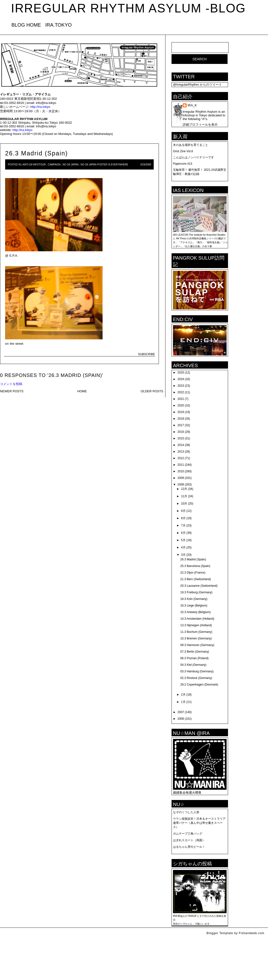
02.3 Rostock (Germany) (196, 678)
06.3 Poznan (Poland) (194, 658)
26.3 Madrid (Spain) (37, 153)
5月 (183, 540)
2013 (181, 452)
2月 (183, 695)
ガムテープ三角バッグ (188, 834)
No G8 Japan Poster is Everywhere (104, 165)
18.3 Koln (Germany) (194, 599)
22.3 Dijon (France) (193, 573)
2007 (181, 712)
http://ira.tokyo (40, 107)
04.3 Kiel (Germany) (193, 665)
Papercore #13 (183, 164)
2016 (181, 432)
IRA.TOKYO (59, 25)
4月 (183, 547)
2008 (181, 485)
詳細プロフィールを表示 (200, 125)
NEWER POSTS (12, 391)
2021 (181, 399)
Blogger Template (220, 933)
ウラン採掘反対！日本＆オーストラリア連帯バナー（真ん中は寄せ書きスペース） (199, 823)
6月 (183, 533)
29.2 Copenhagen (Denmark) (199, 685)
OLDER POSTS (152, 391)
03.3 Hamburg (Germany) (197, 671)
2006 (181, 719)
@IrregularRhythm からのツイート (197, 85)
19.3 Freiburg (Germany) (196, 592)
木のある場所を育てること (191, 145)
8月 (183, 518)
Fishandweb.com (252, 933)
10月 (184, 504)
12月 (184, 489)
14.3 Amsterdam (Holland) (197, 619)
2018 (181, 419)
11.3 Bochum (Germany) (196, 632)
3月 (183, 555)
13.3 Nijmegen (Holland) (196, 625)
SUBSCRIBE (147, 354)
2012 (181, 458)
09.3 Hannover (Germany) (197, 645)
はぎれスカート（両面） (189, 840)
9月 (183, 511)
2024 (181, 379)
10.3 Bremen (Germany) (196, 638)
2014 (181, 445)
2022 (181, 392)
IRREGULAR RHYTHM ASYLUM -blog (128, 8)
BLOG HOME (26, 25)
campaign (54, 165)
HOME (82, 391)
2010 (181, 471)
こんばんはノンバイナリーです (193, 157)
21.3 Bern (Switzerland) (196, 579)
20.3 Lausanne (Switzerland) (199, 586)
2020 (181, 405)
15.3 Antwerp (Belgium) (196, 612)
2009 (181, 478)
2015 (181, 438)
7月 (183, 525)
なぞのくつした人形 (186, 812)
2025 (181, 373)
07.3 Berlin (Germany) (195, 652)
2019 (181, 412)
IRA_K (192, 105)
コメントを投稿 (11, 384)
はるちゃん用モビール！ (189, 847)
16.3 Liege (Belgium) (194, 606)
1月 (183, 702)
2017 (181, 425)
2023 (181, 386)
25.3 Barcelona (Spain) (195, 566)
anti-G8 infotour (34, 165)
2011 (181, 465)
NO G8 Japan (71, 165)
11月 (184, 496)
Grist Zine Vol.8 (183, 151)
